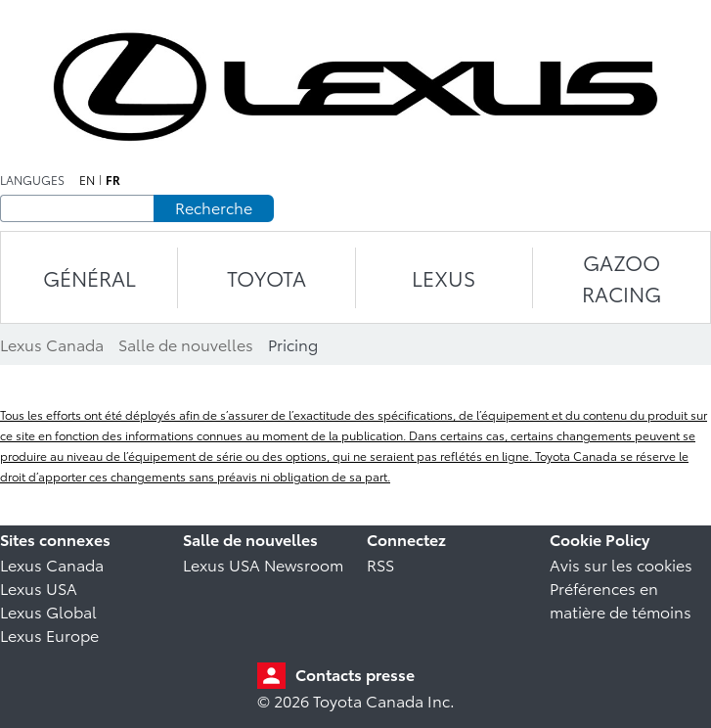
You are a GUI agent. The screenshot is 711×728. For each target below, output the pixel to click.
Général (89, 277)
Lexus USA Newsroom (263, 564)
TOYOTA (267, 277)
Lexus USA (39, 588)
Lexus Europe (49, 635)
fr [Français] (113, 180)
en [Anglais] (87, 180)
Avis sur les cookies (621, 564)
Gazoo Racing (622, 277)
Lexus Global (48, 611)
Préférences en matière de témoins (621, 599)
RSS (380, 564)
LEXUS (444, 277)
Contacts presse (355, 674)
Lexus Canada (52, 564)
